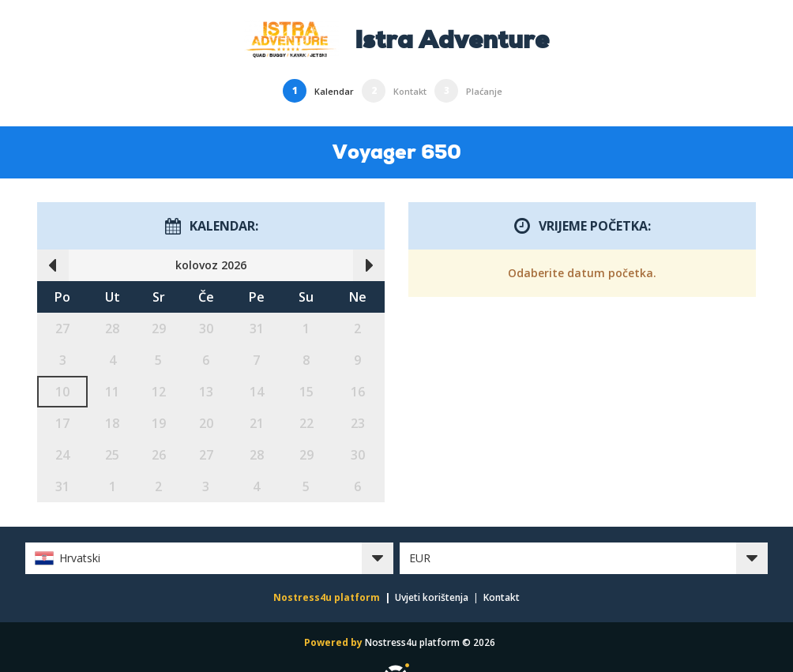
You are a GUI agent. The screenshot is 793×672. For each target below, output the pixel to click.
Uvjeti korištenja (432, 597)
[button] (209, 558)
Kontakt (502, 597)
